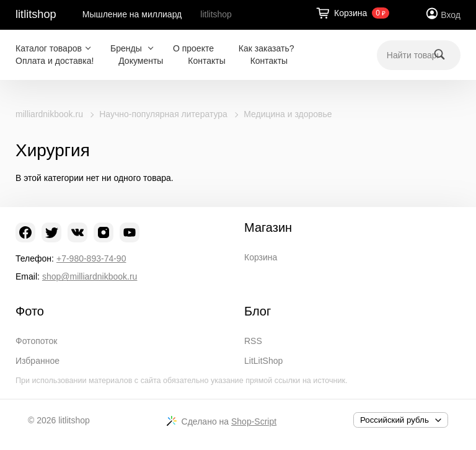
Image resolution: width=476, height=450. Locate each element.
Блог (258, 311)
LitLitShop (263, 361)
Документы (141, 61)
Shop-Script (254, 421)
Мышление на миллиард (132, 14)
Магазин (268, 227)
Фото (30, 311)
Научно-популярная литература (163, 114)
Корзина (261, 257)
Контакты (206, 61)
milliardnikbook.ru (49, 114)
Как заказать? (267, 48)
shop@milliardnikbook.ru (90, 276)
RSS (253, 341)
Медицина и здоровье (288, 114)
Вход (451, 15)
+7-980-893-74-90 (91, 258)
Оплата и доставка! (55, 61)
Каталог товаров (49, 48)
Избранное (37, 361)
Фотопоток (36, 341)
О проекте (193, 48)
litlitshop (36, 14)
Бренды (127, 48)
